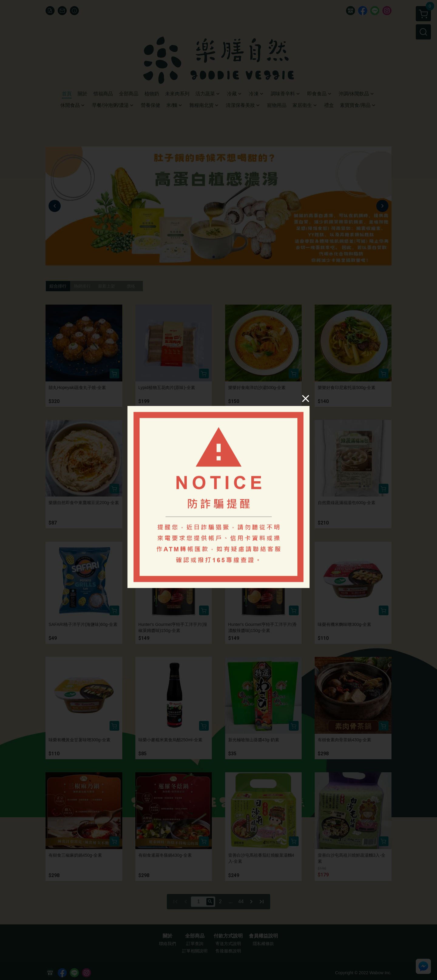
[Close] (306, 398)
